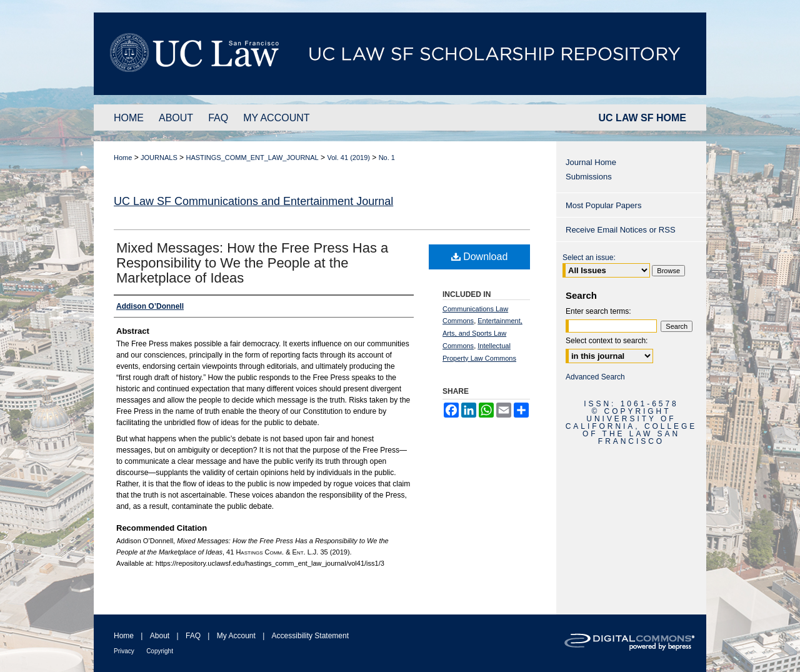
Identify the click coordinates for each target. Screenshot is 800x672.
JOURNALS (159, 158)
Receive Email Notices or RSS (621, 230)
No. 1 (387, 158)
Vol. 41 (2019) (348, 158)
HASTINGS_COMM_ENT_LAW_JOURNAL (252, 158)
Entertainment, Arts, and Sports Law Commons (482, 333)
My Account (236, 636)
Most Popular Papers (603, 205)
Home (123, 158)
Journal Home (591, 162)
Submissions (589, 177)
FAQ (193, 636)
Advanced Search (595, 377)
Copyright (160, 651)
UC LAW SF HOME (642, 118)
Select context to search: (607, 341)
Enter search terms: (598, 311)
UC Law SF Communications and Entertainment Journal (253, 201)
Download (480, 257)
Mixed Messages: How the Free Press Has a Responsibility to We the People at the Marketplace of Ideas (252, 263)
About (160, 636)
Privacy (124, 651)
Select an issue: (589, 258)
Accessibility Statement (310, 636)
